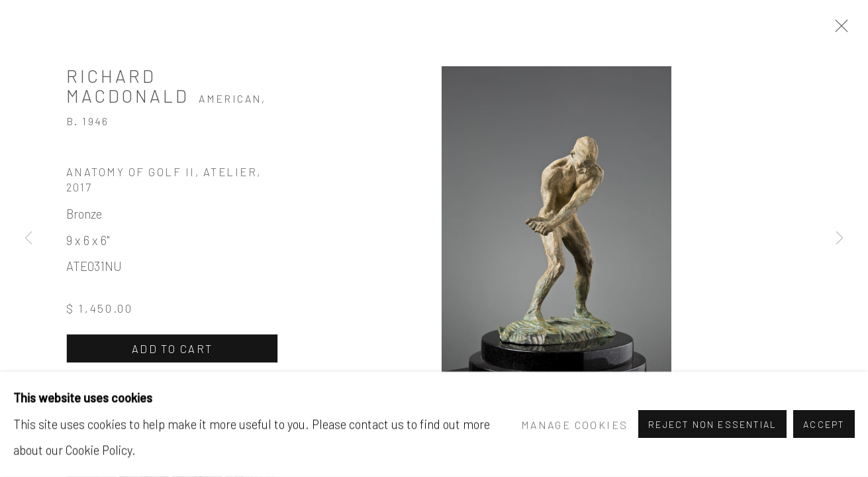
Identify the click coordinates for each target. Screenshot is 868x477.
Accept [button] (824, 425)
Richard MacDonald (128, 85)
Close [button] (838, 30)
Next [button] (840, 238)
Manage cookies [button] (574, 424)
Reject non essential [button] (712, 425)
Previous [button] (28, 238)
